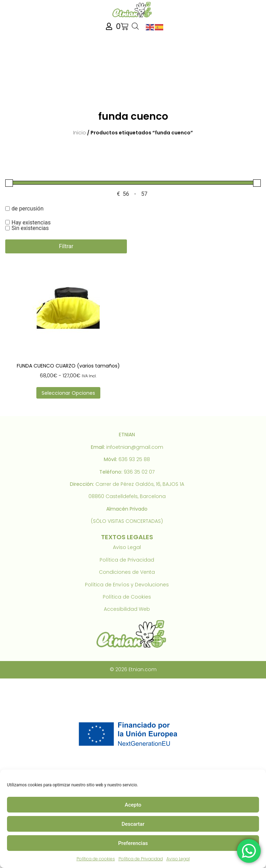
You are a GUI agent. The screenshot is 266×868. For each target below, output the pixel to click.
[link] (133, 10)
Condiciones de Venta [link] (127, 572)
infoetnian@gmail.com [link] (135, 447)
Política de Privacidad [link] (141, 859)
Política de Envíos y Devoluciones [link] (127, 585)
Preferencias (133, 843)
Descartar (133, 824)
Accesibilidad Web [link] (127, 609)
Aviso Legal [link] (178, 859)
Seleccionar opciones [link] (68, 393)
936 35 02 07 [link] (139, 472)
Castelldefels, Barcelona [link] (136, 496)
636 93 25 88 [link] (134, 459)
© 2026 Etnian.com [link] (133, 669)
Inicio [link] (80, 133)
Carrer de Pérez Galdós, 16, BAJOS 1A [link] (140, 484)
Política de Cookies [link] (127, 597)
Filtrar (66, 246)
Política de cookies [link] (96, 859)
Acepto (133, 805)
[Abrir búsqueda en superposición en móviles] (135, 27)
